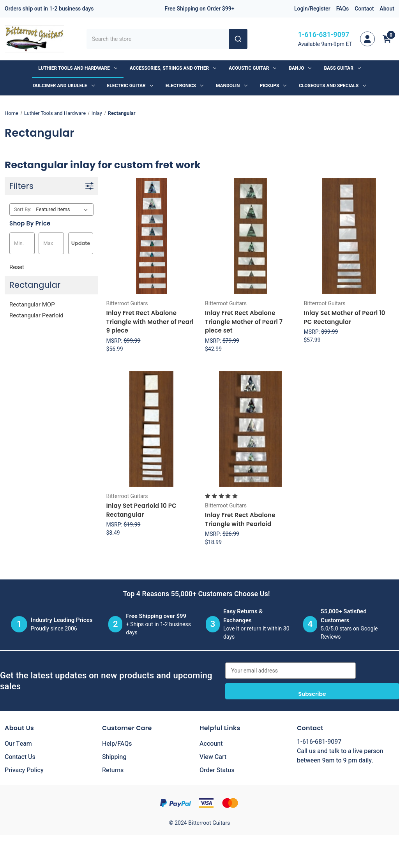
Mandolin (232, 86)
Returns (113, 770)
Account (211, 744)
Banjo (300, 68)
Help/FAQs (117, 744)
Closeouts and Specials (332, 86)
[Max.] (51, 243)
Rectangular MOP (32, 305)
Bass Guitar (342, 68)
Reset (17, 267)
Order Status (217, 770)
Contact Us (20, 757)
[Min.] (22, 243)
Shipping (114, 757)
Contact (364, 9)
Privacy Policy (24, 770)
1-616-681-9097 (324, 35)
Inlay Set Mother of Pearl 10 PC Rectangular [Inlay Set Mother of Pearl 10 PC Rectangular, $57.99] (344, 317)
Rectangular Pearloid (36, 315)
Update (81, 243)
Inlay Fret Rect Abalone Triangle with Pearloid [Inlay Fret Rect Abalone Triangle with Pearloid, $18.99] (240, 519)
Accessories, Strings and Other (173, 68)
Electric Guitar (130, 86)
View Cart (213, 757)
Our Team (18, 744)
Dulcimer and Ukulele (64, 86)
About (387, 9)
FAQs (343, 9)
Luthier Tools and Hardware (78, 68)
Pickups (273, 86)
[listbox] (63, 210)
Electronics (184, 86)
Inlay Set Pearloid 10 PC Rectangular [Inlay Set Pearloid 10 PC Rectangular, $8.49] (141, 510)
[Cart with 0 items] (387, 39)
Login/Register (312, 9)
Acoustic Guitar (252, 68)
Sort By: (23, 209)
